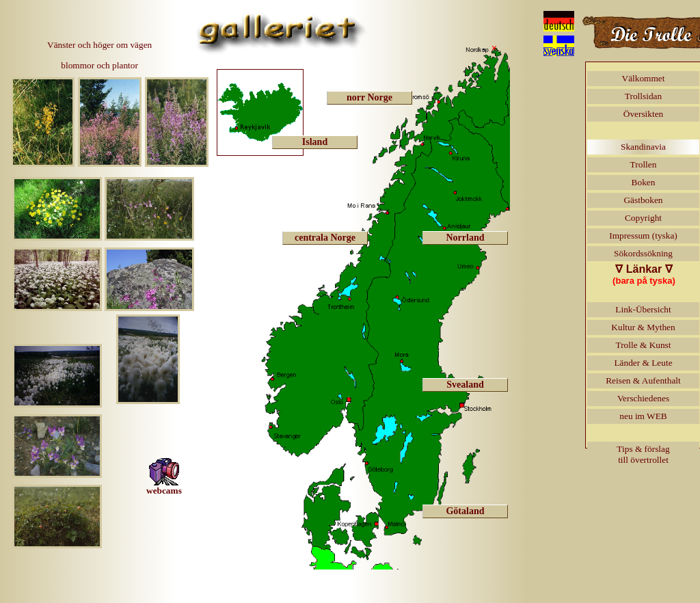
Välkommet (644, 78)
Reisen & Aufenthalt (643, 380)
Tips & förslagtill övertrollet (643, 454)
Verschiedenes (643, 398)
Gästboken (643, 200)
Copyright (643, 218)
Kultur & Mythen (643, 327)
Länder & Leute (643, 363)
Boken (644, 182)
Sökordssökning (643, 253)
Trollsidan (643, 96)
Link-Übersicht (643, 309)
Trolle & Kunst (644, 345)
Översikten (643, 114)
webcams (164, 477)
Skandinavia (643, 147)
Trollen (644, 164)
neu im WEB (643, 416)
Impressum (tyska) (643, 236)
